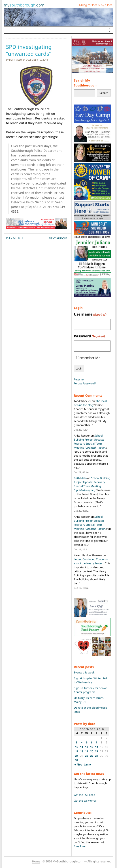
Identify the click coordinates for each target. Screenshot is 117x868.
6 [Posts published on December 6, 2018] (92, 742)
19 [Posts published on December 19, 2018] (87, 751)
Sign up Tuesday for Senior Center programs (90, 690)
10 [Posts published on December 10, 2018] (77, 747)
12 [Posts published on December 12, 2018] (87, 747)
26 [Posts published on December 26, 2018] (87, 756)
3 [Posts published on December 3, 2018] (77, 742)
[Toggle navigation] (110, 30)
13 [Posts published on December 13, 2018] (92, 747)
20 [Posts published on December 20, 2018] (92, 751)
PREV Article (15, 238)
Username (90, 314)
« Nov (78, 764)
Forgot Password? (85, 383)
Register (79, 379)
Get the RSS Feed (84, 795)
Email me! (80, 846)
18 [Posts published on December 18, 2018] (82, 751)
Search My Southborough (85, 83)
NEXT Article (58, 238)
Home (36, 861)
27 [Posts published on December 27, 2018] (92, 756)
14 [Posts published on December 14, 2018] (97, 747)
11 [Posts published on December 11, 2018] (82, 747)
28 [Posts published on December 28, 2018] (97, 756)
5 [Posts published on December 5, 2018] (87, 742)
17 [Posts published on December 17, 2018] (77, 751)
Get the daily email (85, 801)
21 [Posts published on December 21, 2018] (97, 751)
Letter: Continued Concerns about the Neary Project (91, 561)
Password (89, 336)
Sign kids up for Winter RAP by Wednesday (91, 680)
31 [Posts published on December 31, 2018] (77, 760)
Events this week (84, 672)
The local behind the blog (90, 403)
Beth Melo (16, 60)
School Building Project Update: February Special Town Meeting (90, 442)
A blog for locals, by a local (96, 5)
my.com (24, 5)
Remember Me (89, 358)
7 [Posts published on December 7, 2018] (97, 742)
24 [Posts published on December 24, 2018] (77, 756)
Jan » (88, 764)
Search (104, 93)
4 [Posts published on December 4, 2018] (82, 742)
